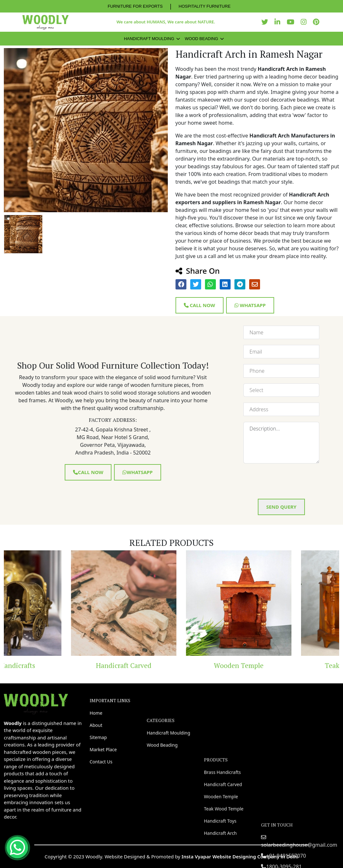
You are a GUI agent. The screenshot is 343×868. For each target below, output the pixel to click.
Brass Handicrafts (56, 665)
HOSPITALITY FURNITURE (205, 6)
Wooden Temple (286, 665)
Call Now (200, 305)
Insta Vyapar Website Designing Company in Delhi (240, 856)
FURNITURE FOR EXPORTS (135, 6)
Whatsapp (250, 305)
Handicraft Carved (171, 665)
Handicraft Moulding (149, 39)
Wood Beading (201, 39)
